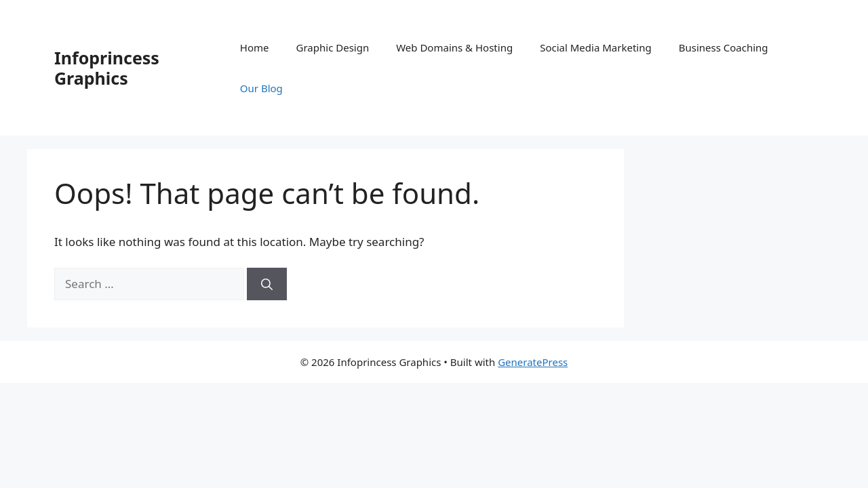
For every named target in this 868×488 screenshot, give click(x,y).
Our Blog (261, 88)
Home (255, 47)
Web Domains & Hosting (454, 47)
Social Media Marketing (596, 47)
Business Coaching (724, 47)
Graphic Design (333, 47)
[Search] (267, 284)
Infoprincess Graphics (107, 68)
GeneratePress (533, 362)
